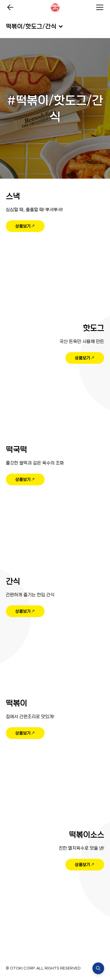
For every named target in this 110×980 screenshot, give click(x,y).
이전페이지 (10, 7)
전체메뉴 (100, 7)
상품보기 (23, 226)
